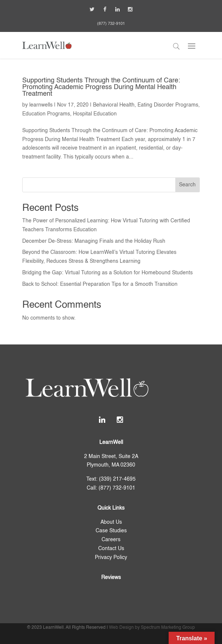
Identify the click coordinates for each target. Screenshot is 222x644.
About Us (111, 522)
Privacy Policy (111, 558)
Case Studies (111, 531)
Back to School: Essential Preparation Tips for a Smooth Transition (100, 284)
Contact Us (111, 549)
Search (187, 185)
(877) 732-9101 (111, 24)
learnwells (41, 105)
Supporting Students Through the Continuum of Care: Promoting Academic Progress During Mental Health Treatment (101, 87)
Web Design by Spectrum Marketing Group (152, 628)
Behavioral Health (114, 105)
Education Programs (46, 114)
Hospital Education (95, 114)
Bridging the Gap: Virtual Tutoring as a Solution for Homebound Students (107, 273)
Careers (111, 540)
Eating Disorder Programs (168, 105)
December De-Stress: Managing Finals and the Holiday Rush (94, 241)
